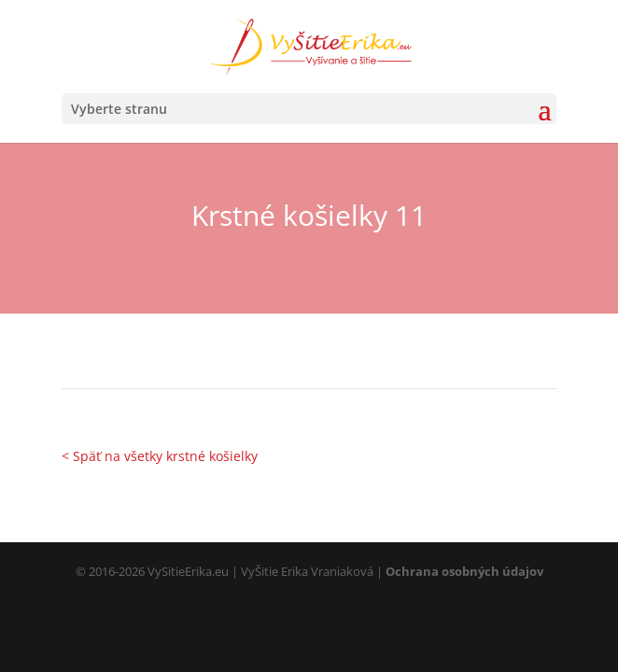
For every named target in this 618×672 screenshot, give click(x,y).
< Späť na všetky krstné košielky (160, 456)
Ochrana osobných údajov (464, 571)
